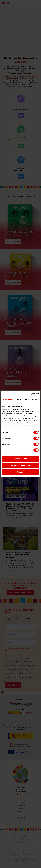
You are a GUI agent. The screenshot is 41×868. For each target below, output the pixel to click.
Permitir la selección (20, 465)
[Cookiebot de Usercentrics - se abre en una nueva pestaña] (30, 394)
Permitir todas (20, 459)
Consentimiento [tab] (8, 399)
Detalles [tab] (19, 399)
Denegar (20, 472)
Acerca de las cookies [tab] (32, 399)
